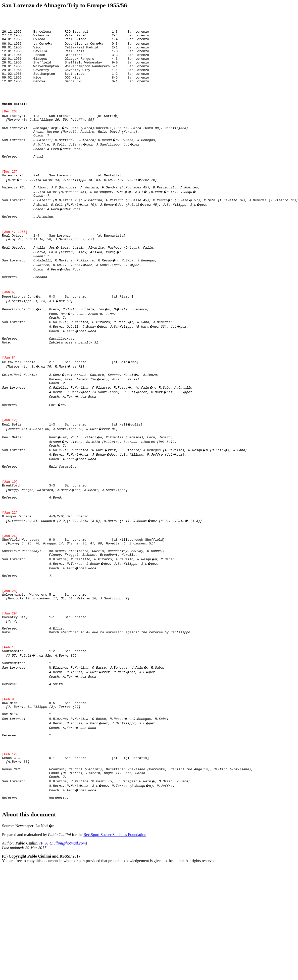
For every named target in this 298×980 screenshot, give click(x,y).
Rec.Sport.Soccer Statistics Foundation (115, 943)
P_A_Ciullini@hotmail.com (63, 952)
